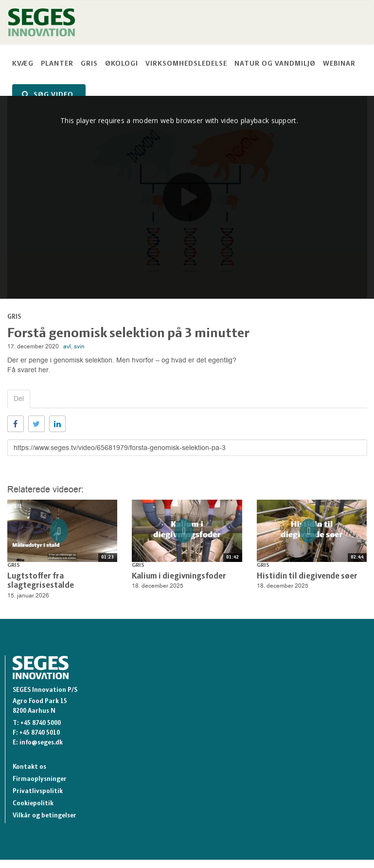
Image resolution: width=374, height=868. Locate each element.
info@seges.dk (41, 743)
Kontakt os (29, 767)
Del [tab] (19, 399)
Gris (89, 64)
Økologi (122, 64)
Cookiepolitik (33, 804)
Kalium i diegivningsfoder (179, 576)
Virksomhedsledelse (186, 64)
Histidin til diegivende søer (307, 576)
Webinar (339, 64)
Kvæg (23, 64)
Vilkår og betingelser (45, 816)
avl (67, 346)
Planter (57, 64)
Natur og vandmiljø (275, 64)
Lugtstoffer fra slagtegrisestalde (41, 581)
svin (79, 346)
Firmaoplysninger (40, 779)
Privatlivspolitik (38, 791)
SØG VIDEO (48, 95)
